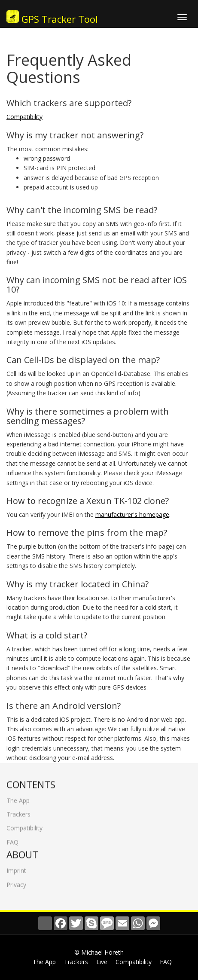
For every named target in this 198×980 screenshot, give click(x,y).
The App (18, 797)
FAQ (12, 838)
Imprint (16, 867)
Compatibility (24, 117)
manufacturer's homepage (132, 514)
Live (102, 962)
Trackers (18, 811)
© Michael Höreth (99, 952)
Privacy (16, 881)
